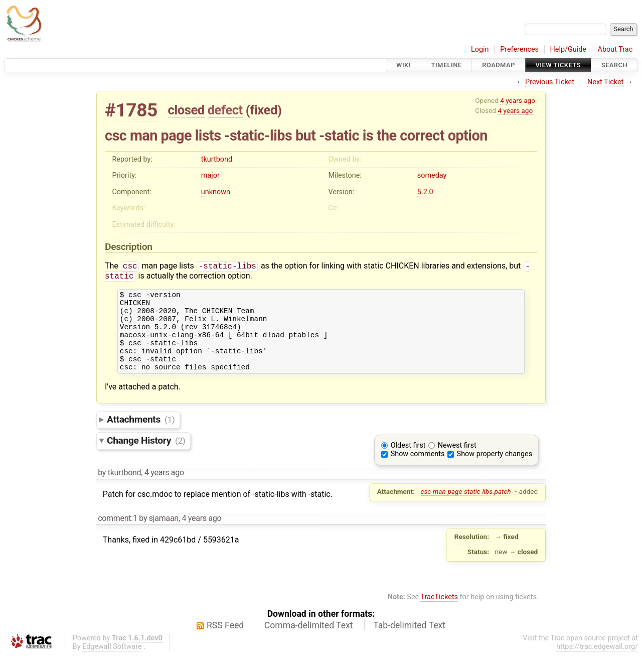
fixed (264, 110)
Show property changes (495, 471)
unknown (216, 192)
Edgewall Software (112, 664)
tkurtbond (217, 159)
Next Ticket (605, 82)
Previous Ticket (550, 82)
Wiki (404, 65)
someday (432, 175)
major (210, 175)
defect (225, 110)
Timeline (447, 65)
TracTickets (439, 614)
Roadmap (499, 65)
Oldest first (408, 462)
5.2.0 (425, 192)
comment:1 (117, 535)
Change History (146, 457)
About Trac (615, 49)
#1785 (131, 110)
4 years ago (518, 100)
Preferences (519, 49)
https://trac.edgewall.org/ (597, 664)
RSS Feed (225, 642)
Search (614, 65)
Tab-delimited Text (409, 642)
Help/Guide (568, 49)
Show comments (418, 471)
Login (480, 49)
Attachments (141, 436)
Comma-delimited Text (309, 642)
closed (186, 110)
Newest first (457, 462)
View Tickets (558, 65)
